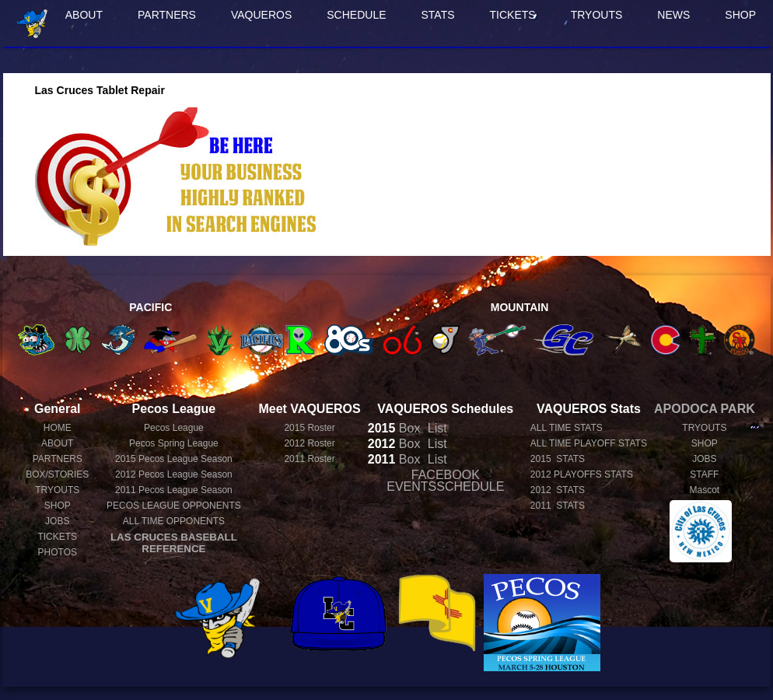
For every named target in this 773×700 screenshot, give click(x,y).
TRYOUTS (597, 15)
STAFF (704, 474)
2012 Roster (309, 443)
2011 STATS (558, 506)
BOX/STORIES (57, 474)
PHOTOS (58, 552)
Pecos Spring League (174, 443)
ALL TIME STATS (567, 428)
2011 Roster (309, 459)
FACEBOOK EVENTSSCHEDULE (445, 481)
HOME (58, 428)
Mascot (705, 490)
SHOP (740, 15)
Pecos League (174, 428)
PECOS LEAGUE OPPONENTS (174, 506)
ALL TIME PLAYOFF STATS (589, 443)
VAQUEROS (261, 15)
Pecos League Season (174, 459)
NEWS (673, 15)
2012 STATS (558, 490)
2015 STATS (558, 459)
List (435, 428)
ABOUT (84, 15)
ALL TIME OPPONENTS (174, 521)
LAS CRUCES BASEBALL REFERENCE (174, 543)
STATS (438, 15)
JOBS (57, 521)
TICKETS (513, 15)
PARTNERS (167, 15)
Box (394, 428)
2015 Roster (309, 428)
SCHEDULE (356, 15)
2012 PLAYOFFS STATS (582, 474)
